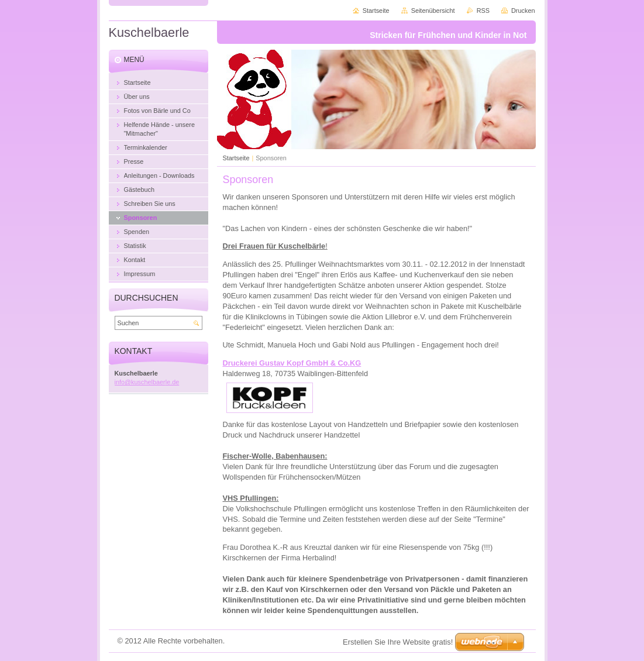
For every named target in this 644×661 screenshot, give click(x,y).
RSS (483, 11)
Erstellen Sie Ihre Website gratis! (398, 642)
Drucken (523, 11)
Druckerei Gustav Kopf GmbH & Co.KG (292, 363)
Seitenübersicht (433, 11)
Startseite (236, 158)
